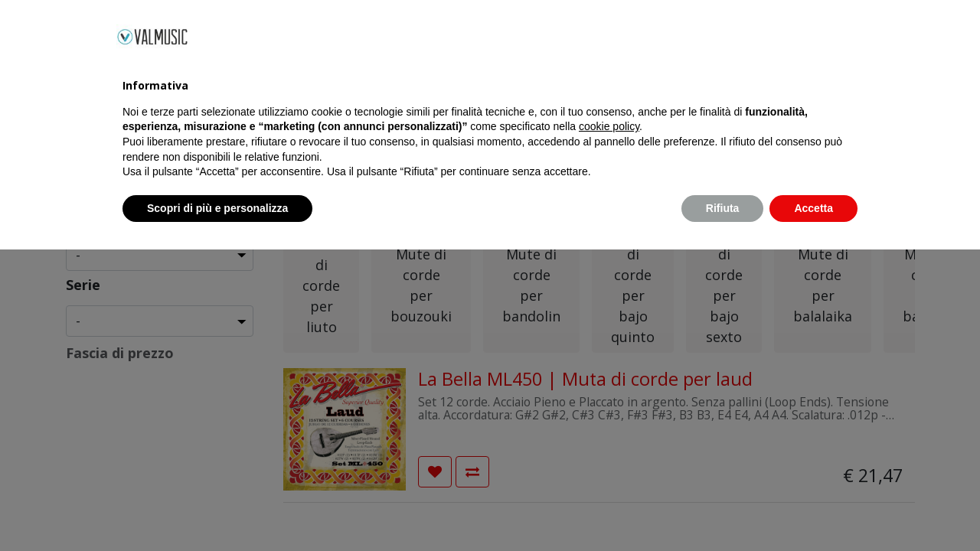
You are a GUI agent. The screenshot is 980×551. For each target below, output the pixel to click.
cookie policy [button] (609, 428)
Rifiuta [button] (723, 509)
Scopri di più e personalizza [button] (217, 509)
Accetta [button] (813, 509)
